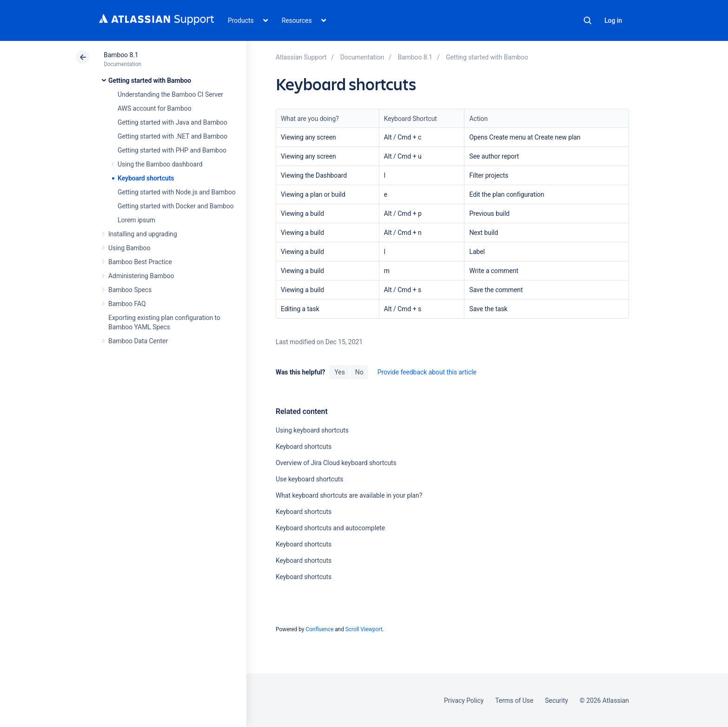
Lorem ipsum (136, 220)
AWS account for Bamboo (155, 108)
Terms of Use (514, 700)
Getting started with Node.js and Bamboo (177, 192)
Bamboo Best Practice (140, 262)
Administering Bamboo (141, 276)
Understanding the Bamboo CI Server (170, 94)
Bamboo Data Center (138, 341)
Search (588, 20)
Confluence (319, 629)
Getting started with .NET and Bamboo (172, 136)
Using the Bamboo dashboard (160, 164)
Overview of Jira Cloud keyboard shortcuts (336, 463)
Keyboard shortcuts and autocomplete (330, 528)
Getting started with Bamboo (150, 80)
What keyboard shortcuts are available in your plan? (349, 495)
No (359, 372)
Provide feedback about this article (427, 372)
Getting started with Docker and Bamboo (176, 206)
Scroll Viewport (364, 629)
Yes (339, 372)
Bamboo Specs (130, 290)
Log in (613, 20)
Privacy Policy (464, 700)
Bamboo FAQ (127, 304)
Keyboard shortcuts (146, 178)
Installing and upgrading (143, 234)
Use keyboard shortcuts (309, 479)
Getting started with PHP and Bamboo (172, 150)
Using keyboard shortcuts (312, 430)
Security (556, 700)
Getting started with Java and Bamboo (172, 122)
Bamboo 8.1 (121, 55)
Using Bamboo (129, 248)
